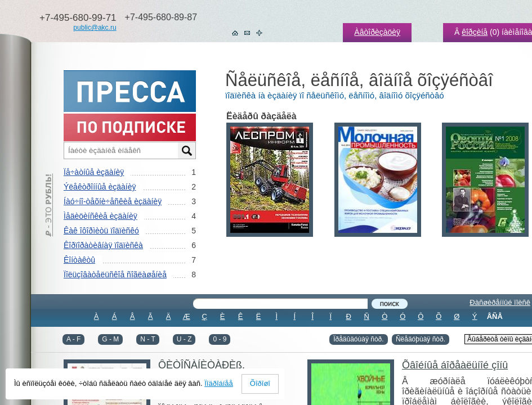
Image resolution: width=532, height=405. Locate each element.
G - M (110, 339)
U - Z (184, 339)
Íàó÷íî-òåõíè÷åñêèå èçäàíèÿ (113, 201)
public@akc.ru (95, 28)
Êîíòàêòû (79, 260)
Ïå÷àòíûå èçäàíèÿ (94, 172)
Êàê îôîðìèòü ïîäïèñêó (101, 231)
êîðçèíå (475, 32)
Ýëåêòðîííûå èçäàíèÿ (100, 187)
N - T (147, 339)
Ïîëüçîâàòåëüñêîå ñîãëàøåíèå (115, 274)
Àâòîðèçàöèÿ (377, 32)
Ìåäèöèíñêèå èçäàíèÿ (100, 216)
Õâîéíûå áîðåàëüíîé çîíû (455, 365)
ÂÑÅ (495, 316)
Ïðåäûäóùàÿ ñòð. (358, 339)
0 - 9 (220, 339)
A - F (73, 339)
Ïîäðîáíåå (219, 383)
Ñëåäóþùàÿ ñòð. (421, 339)
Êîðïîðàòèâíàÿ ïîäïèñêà (103, 245)
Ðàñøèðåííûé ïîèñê (500, 302)
